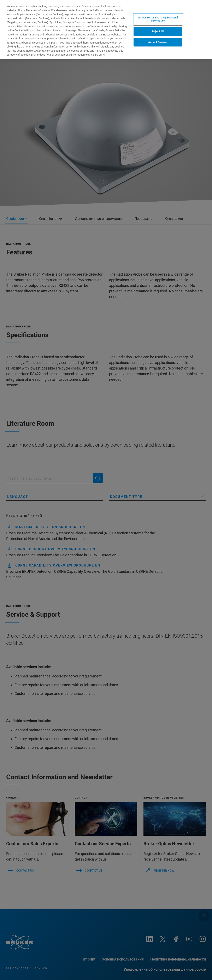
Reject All (158, 31)
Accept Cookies (158, 42)
